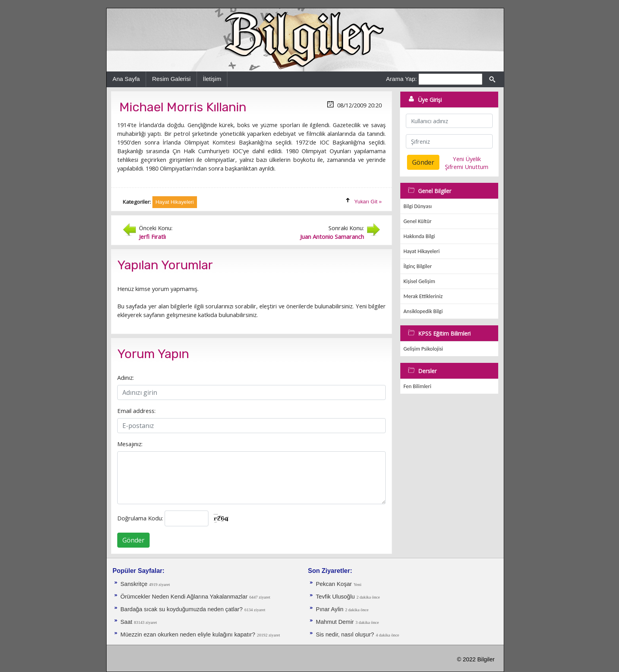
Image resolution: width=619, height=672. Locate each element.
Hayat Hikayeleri (422, 251)
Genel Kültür (417, 221)
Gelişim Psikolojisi (423, 349)
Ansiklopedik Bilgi (423, 311)
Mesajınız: (130, 444)
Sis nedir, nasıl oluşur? (345, 634)
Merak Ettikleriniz (423, 296)
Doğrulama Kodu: (140, 518)
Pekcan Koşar (334, 584)
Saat (127, 622)
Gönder (133, 540)
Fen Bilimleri (417, 386)
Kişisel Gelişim (419, 281)
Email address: (136, 411)
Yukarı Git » (368, 202)
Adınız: (126, 377)
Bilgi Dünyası (418, 206)
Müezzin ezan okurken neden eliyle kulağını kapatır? (188, 634)
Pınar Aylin (330, 609)
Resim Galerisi (171, 79)
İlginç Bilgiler (418, 266)
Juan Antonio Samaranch (332, 237)
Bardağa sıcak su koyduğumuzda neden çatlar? (182, 609)
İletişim (212, 79)
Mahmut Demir (335, 622)
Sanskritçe (135, 584)
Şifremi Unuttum (467, 167)
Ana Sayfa (126, 79)
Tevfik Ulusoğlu (335, 597)
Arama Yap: (401, 79)
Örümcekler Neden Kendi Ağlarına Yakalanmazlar (184, 597)
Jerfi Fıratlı (152, 237)
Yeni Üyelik (467, 159)
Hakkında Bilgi (419, 236)
